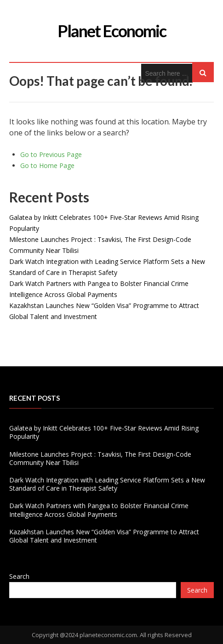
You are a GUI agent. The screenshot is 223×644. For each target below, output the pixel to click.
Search (19, 576)
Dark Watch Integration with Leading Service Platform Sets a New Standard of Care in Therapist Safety (107, 484)
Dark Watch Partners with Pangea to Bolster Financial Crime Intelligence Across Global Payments (99, 510)
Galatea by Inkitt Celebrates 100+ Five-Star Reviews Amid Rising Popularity (104, 432)
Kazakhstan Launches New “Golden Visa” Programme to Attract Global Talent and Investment (104, 536)
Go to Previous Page (51, 154)
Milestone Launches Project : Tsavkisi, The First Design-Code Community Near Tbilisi (100, 458)
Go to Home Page (47, 165)
